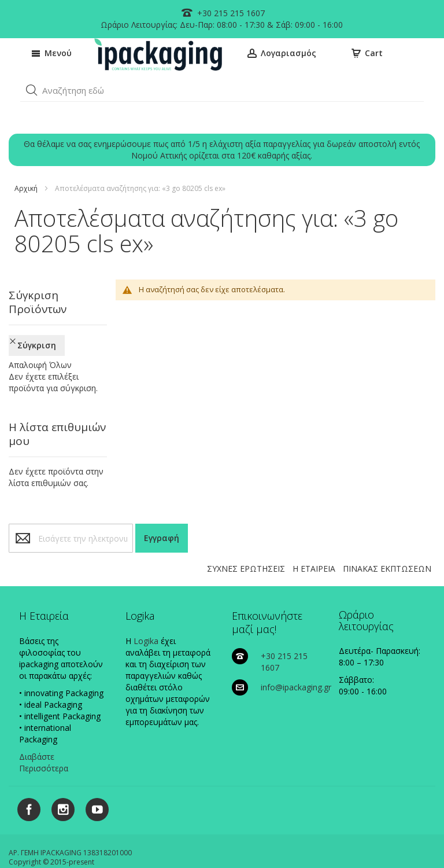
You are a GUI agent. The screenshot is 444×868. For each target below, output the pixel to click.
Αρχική (26, 188)
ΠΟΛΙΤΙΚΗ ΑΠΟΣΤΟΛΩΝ (339, 842)
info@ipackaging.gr (296, 650)
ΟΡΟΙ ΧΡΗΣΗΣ (408, 842)
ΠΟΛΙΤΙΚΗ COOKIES (97, 842)
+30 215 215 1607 (230, 13)
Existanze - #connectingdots (237, 863)
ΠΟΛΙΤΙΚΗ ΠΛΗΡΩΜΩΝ (256, 842)
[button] (32, 90)
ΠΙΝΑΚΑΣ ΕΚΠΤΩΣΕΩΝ (387, 532)
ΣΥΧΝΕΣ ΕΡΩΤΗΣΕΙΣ (246, 532)
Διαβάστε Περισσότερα (44, 725)
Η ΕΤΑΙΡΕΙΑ (314, 532)
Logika (146, 604)
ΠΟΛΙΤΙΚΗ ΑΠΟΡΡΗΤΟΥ (173, 842)
